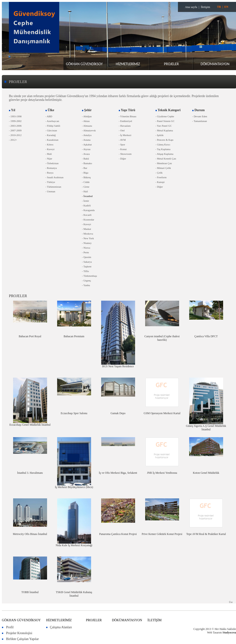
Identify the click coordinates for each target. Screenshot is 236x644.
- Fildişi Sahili (53, 126)
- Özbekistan (52, 163)
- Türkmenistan (53, 187)
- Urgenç (87, 280)
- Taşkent (87, 266)
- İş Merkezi (125, 135)
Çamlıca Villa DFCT (206, 336)
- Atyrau (86, 149)
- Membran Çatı (164, 163)
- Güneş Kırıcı (163, 144)
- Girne (86, 187)
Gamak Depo (118, 413)
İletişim (206, 7)
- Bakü (85, 159)
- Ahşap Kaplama (164, 154)
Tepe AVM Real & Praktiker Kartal (206, 534)
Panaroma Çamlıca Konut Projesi (118, 534)
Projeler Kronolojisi (19, 633)
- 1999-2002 (15, 121)
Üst (231, 602)
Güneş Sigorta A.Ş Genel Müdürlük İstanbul (206, 428)
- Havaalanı (125, 126)
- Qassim (87, 257)
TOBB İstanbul (30, 592)
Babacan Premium (74, 336)
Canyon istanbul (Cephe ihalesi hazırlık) (162, 338)
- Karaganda (88, 210)
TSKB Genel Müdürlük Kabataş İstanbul (74, 594)
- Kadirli (86, 205)
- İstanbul (87, 196)
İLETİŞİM (155, 620)
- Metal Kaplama (164, 130)
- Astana (86, 140)
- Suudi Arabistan (54, 177)
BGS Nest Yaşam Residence (118, 366)
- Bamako (87, 163)
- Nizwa (86, 248)
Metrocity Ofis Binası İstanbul (30, 534)
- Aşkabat (87, 144)
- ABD (49, 116)
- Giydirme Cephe (165, 116)
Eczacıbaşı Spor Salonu (74, 413)
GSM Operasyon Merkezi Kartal (162, 413)
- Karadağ (51, 135)
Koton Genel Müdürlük (206, 473)
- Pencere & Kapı (164, 140)
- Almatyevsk (89, 130)
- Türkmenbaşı (89, 276)
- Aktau (86, 121)
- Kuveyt (50, 149)
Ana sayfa (191, 7)
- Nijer (49, 159)
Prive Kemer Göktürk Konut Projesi (162, 534)
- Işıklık (160, 135)
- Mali (49, 154)
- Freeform (161, 177)
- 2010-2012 (15, 135)
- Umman (50, 191)
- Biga (85, 173)
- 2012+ (13, 140)
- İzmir (85, 201)
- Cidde (86, 182)
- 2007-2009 (15, 130)
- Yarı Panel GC (164, 126)
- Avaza (86, 154)
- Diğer (122, 159)
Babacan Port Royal (30, 336)
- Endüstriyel (125, 121)
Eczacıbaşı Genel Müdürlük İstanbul (30, 425)
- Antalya (87, 135)
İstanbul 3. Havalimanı (30, 473)
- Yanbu (86, 285)
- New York (88, 238)
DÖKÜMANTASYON (215, 64)
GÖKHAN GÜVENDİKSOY (84, 64)
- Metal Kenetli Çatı (166, 159)
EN (226, 7)
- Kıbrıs (49, 144)
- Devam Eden (200, 116)
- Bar (85, 168)
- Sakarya (87, 262)
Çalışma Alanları (61, 627)
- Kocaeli (87, 215)
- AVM (122, 140)
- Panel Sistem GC (165, 121)
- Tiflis (85, 271)
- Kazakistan (52, 140)
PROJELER (171, 64)
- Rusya (49, 173)
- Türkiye (50, 182)
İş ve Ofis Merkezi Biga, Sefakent (118, 473)
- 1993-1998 (15, 116)
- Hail (85, 191)
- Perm (85, 252)
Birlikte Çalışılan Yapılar (22, 639)
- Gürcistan (51, 130)
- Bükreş (86, 177)
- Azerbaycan (52, 121)
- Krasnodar (88, 220)
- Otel (122, 130)
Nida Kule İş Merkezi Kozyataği (74, 545)
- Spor (122, 144)
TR (219, 7)
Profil (10, 627)
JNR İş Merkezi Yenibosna (162, 473)
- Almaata (87, 126)
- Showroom (125, 154)
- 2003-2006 (15, 126)
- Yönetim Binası (127, 116)
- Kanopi (160, 182)
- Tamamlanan (200, 121)
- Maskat (87, 229)
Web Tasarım (214, 633)
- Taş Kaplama (163, 149)
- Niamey (87, 243)
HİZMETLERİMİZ (128, 64)
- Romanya (51, 168)
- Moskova (87, 234)
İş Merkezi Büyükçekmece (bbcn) (74, 487)
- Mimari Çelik (163, 168)
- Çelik (159, 173)
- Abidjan (87, 116)
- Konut (123, 149)
